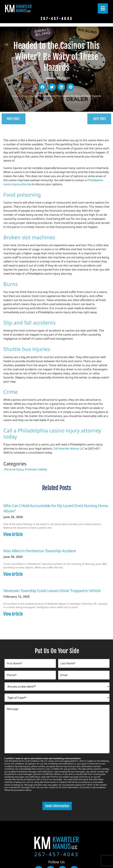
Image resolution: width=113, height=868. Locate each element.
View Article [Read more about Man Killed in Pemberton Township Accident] (13, 574)
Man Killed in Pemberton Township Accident (40, 551)
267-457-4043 (56, 853)
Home (15, 96)
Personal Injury (14, 469)
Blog (24, 96)
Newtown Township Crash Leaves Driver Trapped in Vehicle (52, 591)
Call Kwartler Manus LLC (69, 448)
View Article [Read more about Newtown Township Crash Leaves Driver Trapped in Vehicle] (13, 614)
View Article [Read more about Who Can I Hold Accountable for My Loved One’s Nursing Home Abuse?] (13, 534)
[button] (43, 87)
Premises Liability (36, 469)
